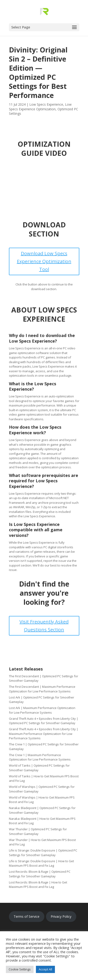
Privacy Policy (61, 916)
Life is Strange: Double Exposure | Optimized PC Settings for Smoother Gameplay (43, 853)
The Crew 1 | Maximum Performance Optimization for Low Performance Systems (40, 757)
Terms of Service (27, 916)
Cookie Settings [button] (20, 969)
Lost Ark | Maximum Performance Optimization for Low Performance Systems (42, 710)
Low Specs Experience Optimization (40, 107)
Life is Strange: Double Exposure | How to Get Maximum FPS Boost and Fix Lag (41, 863)
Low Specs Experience (46, 104)
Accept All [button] (45, 969)
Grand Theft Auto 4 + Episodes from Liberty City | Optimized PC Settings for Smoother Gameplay (44, 721)
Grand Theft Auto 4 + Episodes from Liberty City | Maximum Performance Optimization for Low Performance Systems (44, 734)
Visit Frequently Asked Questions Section (44, 626)
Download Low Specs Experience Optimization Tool (44, 261)
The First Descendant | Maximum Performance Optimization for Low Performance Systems (42, 689)
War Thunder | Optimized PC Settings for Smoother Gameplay (38, 831)
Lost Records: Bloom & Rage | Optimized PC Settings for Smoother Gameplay (40, 874)
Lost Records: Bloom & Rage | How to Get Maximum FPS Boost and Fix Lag (38, 885)
